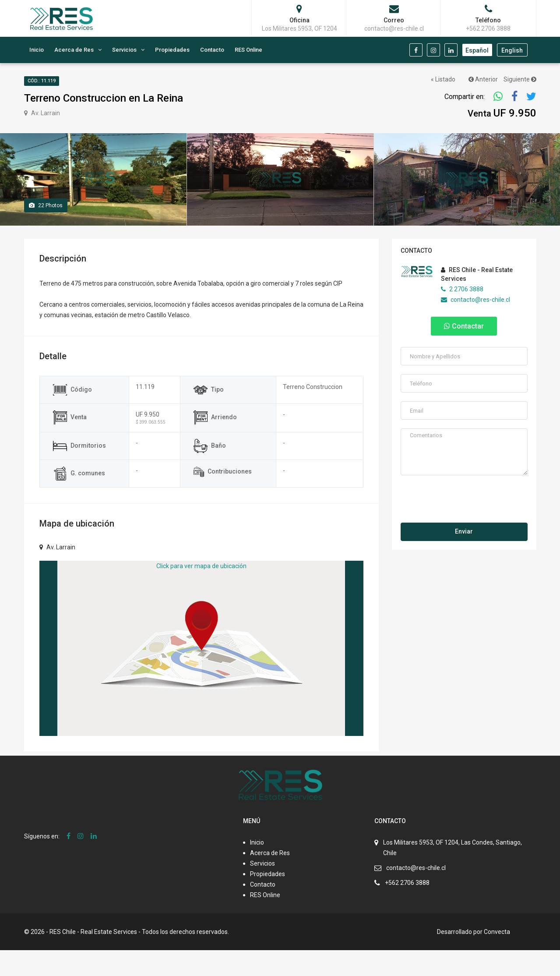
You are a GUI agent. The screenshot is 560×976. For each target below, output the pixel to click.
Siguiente (520, 79)
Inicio (37, 50)
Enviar (464, 557)
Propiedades (172, 50)
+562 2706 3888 (407, 909)
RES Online (248, 50)
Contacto (212, 50)
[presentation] (465, 526)
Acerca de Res (74, 50)
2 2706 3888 (462, 315)
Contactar (464, 352)
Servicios (124, 50)
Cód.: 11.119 (42, 81)
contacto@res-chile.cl (475, 325)
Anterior (483, 79)
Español (477, 50)
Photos (46, 231)
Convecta (497, 958)
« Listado (443, 79)
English (512, 50)
